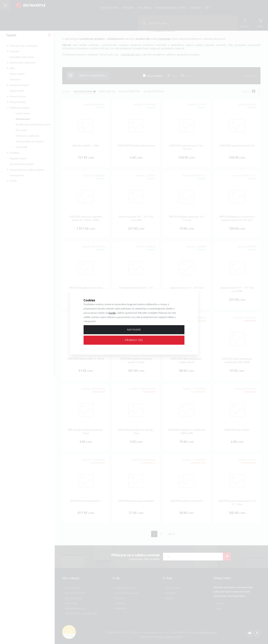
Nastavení (134, 330)
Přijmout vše (134, 340)
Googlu (112, 313)
